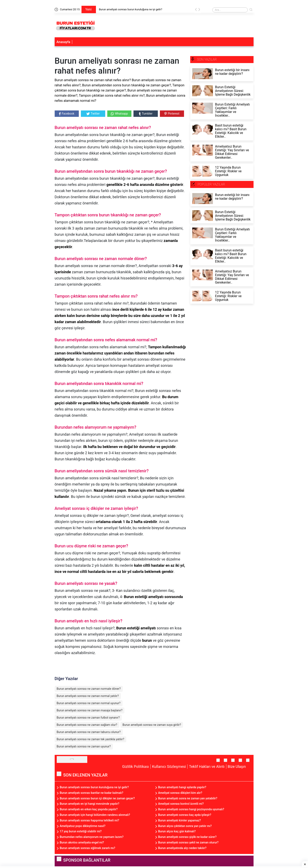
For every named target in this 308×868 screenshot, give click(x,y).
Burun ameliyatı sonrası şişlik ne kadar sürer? (187, 837)
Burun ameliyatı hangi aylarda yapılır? (182, 787)
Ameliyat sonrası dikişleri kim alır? (180, 793)
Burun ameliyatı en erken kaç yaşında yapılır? (89, 809)
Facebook (67, 114)
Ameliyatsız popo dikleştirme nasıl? (83, 826)
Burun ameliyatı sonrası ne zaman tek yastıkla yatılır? (90, 739)
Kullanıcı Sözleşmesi (169, 767)
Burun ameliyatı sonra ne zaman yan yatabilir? (188, 798)
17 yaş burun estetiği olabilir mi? (81, 831)
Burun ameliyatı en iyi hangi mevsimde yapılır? (90, 804)
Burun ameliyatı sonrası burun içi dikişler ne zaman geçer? (97, 798)
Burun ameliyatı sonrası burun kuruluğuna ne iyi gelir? (131, 9)
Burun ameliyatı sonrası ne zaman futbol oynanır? (88, 718)
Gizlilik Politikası (136, 767)
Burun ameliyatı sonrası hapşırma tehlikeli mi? (90, 820)
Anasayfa (63, 42)
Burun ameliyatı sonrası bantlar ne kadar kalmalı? (92, 793)
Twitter (93, 114)
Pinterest (172, 114)
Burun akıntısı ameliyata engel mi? (82, 842)
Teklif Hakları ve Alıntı (207, 767)
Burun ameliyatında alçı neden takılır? (182, 848)
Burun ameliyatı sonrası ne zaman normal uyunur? (89, 703)
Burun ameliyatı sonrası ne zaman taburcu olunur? (89, 732)
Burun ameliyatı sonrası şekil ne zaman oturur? (188, 842)
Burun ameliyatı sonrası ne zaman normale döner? (89, 689)
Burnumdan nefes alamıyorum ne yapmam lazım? (92, 837)
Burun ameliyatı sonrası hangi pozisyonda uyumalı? (191, 809)
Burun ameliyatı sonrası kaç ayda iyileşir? (185, 815)
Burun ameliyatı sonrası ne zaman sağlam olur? (87, 725)
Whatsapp (119, 114)
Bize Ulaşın (237, 767)
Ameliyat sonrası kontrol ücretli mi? (181, 804)
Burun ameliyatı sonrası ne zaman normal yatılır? (88, 696)
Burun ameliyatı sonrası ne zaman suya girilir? (152, 725)
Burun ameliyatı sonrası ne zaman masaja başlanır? (90, 710)
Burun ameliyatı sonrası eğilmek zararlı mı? (88, 848)
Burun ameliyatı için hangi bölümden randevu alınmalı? (95, 815)
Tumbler (146, 114)
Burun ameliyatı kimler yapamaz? (180, 820)
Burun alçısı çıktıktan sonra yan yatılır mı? (185, 826)
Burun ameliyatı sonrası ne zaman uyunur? (84, 746)
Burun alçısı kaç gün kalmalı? (177, 831)
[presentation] (196, 10)
